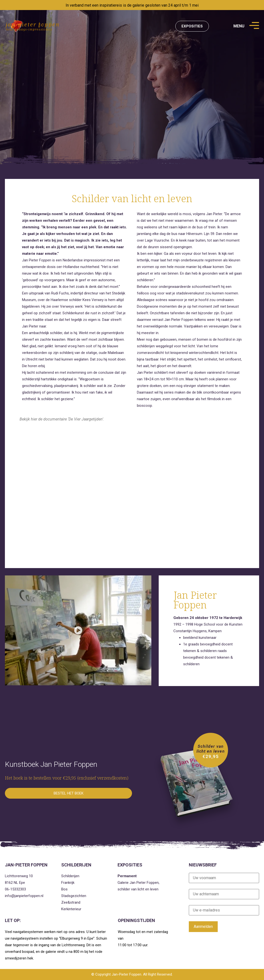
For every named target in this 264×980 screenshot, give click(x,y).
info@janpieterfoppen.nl (24, 896)
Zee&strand (71, 902)
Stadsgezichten (74, 896)
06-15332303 (15, 889)
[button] (78, 630)
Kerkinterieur (71, 909)
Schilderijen (70, 876)
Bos (64, 889)
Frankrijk (68, 883)
